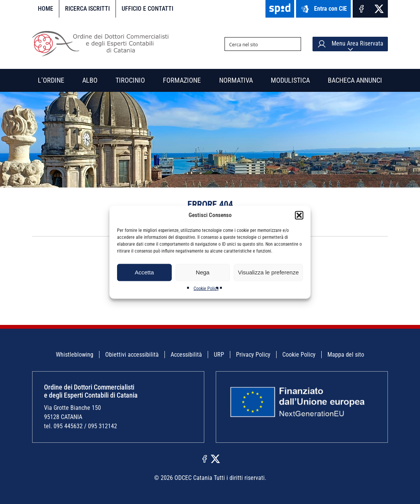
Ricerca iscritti (87, 9)
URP (219, 355)
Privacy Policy (253, 355)
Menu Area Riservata (350, 44)
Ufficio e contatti (147, 9)
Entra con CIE (323, 9)
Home (46, 9)
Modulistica (290, 80)
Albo (90, 80)
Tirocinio (130, 80)
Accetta (144, 272)
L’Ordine (51, 80)
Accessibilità (186, 355)
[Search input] (257, 44)
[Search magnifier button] (294, 44)
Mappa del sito (346, 355)
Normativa (236, 80)
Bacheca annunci (355, 80)
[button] (299, 215)
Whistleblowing (75, 355)
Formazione (182, 80)
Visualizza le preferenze (268, 272)
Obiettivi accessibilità (132, 355)
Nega (203, 272)
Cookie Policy (206, 288)
